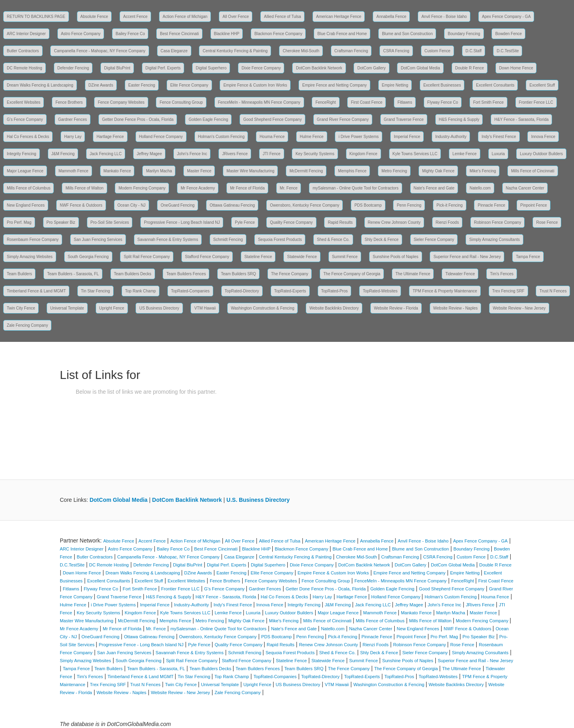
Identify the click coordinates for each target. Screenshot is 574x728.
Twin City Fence (21, 308)
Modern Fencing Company (142, 188)
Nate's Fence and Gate (434, 188)
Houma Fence (272, 137)
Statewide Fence (302, 257)
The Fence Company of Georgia (352, 274)
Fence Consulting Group (181, 102)
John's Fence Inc (192, 154)
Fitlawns (405, 102)
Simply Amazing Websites (30, 257)
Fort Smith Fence (488, 102)
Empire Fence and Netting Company (334, 85)
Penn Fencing (409, 205)
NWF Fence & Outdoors (81, 205)
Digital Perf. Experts (163, 68)
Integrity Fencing (22, 154)
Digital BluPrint (117, 68)
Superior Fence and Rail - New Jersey (467, 257)
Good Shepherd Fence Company (272, 119)
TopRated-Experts (290, 291)
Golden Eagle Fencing (208, 119)
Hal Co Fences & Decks (28, 137)
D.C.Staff (474, 51)
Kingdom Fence (364, 154)
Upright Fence (112, 308)
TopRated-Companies (190, 291)
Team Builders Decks (133, 274)
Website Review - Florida (396, 308)
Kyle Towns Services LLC (415, 154)
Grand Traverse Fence (404, 119)
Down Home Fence (516, 68)
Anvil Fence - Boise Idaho (444, 17)
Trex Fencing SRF (508, 291)
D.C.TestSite (508, 51)
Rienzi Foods (447, 222)
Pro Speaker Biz (61, 222)
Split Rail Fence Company (147, 257)
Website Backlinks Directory (334, 308)
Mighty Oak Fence (438, 171)
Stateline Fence (258, 257)
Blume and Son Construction (407, 34)
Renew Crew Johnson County (394, 222)
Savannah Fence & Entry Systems (168, 240)
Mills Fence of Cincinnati (533, 171)
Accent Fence (135, 17)
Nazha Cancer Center (525, 188)
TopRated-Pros (335, 291)
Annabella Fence (391, 17)
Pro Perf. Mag (19, 222)
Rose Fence (547, 222)
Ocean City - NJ (132, 205)
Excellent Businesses (442, 85)
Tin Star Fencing (95, 291)
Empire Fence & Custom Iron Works (255, 85)
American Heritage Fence (339, 17)
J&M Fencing (63, 154)
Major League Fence (25, 171)
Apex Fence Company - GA (506, 17)
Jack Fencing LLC (106, 154)
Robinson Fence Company (497, 222)
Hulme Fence (312, 137)
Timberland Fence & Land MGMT (36, 291)
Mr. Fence (289, 188)
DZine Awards (101, 85)
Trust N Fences (553, 291)
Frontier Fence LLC (536, 102)
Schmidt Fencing (228, 240)
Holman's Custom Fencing (221, 137)
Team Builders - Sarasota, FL (73, 274)
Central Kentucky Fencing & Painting (235, 51)
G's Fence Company (25, 119)
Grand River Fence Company (343, 119)
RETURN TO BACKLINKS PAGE (36, 17)
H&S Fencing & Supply (459, 119)
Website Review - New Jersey (519, 308)
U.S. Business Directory (258, 500)
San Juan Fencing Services (98, 240)
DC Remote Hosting (25, 68)
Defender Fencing (73, 68)
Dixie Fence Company (261, 68)
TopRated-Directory (242, 291)
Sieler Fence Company (434, 240)
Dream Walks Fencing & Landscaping (40, 85)
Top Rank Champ (141, 291)
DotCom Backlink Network (319, 68)
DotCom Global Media (420, 68)
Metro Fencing (394, 171)
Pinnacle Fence (491, 205)
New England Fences (26, 205)
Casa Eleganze (174, 51)
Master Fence (199, 171)
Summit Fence (345, 257)
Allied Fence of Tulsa (282, 17)
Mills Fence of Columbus (29, 188)
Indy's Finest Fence (499, 137)
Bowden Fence (508, 34)
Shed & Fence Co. (333, 240)
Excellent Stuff (542, 85)
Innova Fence (543, 137)
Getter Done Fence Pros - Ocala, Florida (138, 119)
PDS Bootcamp (368, 205)
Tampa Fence (528, 257)
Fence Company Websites (121, 102)
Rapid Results (340, 222)
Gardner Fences (73, 119)
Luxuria (498, 154)
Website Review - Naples (456, 308)
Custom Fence (437, 51)
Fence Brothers (69, 102)
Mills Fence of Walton (84, 188)
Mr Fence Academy (198, 188)
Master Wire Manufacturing (250, 171)
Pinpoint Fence (534, 205)
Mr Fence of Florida (247, 188)
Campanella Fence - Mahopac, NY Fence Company (99, 51)
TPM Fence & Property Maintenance (445, 291)
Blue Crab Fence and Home (342, 34)
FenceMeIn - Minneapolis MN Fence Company (259, 102)
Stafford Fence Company (207, 257)
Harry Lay (73, 137)
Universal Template (67, 308)
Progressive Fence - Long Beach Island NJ (182, 222)
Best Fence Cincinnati (179, 34)
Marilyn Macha (159, 171)
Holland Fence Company (161, 137)
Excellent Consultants (495, 85)
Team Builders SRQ (238, 274)
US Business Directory (159, 308)
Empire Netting (395, 85)
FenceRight (325, 102)
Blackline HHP (227, 34)
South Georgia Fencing (88, 257)
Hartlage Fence (110, 137)
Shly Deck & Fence (382, 240)
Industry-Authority (451, 137)
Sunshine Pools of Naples (396, 257)
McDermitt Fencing (306, 171)
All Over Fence (236, 17)
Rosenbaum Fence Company (33, 240)
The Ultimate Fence (413, 274)
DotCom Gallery (371, 68)
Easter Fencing (142, 85)
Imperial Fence (407, 137)
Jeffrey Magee (149, 154)
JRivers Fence (235, 154)
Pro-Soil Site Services (110, 222)
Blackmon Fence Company (278, 34)
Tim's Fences (502, 274)
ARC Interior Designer (26, 34)
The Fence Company (290, 274)
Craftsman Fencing (351, 51)
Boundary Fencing (464, 34)
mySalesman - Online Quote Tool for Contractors (355, 188)
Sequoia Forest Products (280, 240)
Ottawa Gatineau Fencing (232, 205)
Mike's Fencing (483, 171)
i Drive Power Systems (359, 137)
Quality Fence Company (291, 222)
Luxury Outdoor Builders (541, 154)
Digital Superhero (211, 68)
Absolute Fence (94, 17)
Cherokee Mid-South (301, 51)
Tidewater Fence (460, 274)
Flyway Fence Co (443, 102)
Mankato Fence (117, 171)
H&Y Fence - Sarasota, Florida (521, 119)
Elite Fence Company (189, 85)
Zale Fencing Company (27, 325)
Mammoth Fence (74, 171)
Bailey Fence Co (130, 34)
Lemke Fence (465, 154)
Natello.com (480, 188)
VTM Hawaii (205, 308)
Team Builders (19, 274)
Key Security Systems (315, 154)
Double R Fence (470, 68)
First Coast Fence (367, 102)
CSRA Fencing (396, 51)
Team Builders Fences (186, 274)
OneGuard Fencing (178, 205)
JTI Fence (271, 154)
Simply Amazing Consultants (494, 240)
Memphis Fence (352, 171)
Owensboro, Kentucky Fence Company (305, 205)
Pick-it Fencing (450, 205)
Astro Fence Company (81, 34)
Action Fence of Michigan (185, 17)
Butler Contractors (23, 51)
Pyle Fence (245, 222)
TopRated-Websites (380, 291)
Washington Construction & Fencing (262, 308)
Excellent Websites (24, 102)
